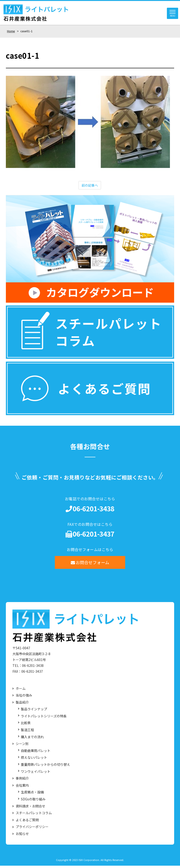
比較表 (26, 725)
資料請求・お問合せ (30, 808)
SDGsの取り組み (33, 801)
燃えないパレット (34, 760)
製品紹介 (22, 705)
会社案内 (22, 788)
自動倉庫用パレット (36, 753)
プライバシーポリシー (32, 829)
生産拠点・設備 (32, 795)
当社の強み (24, 698)
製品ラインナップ (34, 712)
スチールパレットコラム (34, 815)
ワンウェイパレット (36, 774)
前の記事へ (90, 188)
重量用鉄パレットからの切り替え (45, 767)
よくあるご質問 (27, 822)
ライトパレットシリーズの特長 (44, 718)
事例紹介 (22, 781)
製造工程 (27, 732)
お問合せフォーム (90, 565)
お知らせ (22, 836)
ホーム (21, 691)
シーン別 (22, 746)
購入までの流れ (32, 739)
